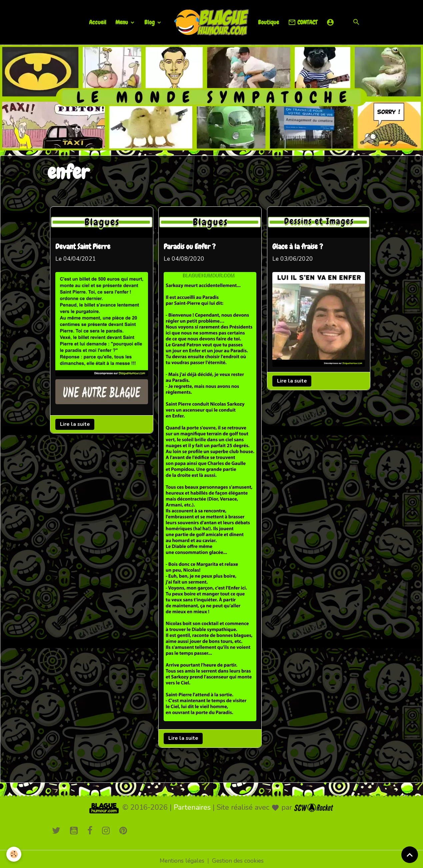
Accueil (98, 22)
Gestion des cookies (238, 857)
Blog (150, 22)
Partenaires (192, 804)
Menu (122, 22)
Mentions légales (181, 857)
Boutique (268, 22)
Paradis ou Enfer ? (191, 247)
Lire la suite (75, 424)
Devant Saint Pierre (83, 247)
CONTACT (303, 22)
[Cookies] (14, 854)
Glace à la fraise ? (300, 247)
